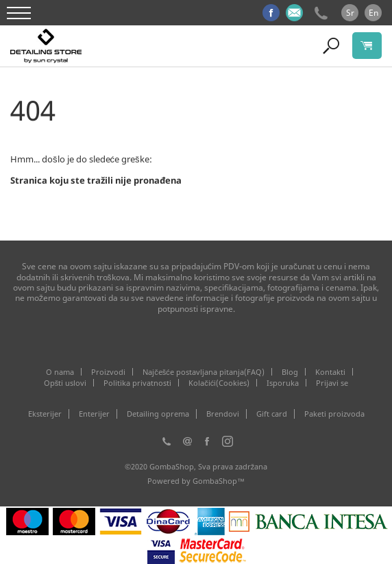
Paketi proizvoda (334, 414)
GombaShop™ (219, 481)
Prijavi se (332, 383)
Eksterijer (45, 414)
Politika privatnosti (137, 383)
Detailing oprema (158, 414)
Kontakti (330, 372)
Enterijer (94, 414)
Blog (290, 372)
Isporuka (283, 383)
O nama (60, 372)
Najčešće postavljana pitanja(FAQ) (204, 372)
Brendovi (223, 414)
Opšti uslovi (65, 383)
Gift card (272, 414)
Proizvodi (108, 372)
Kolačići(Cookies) (219, 383)
